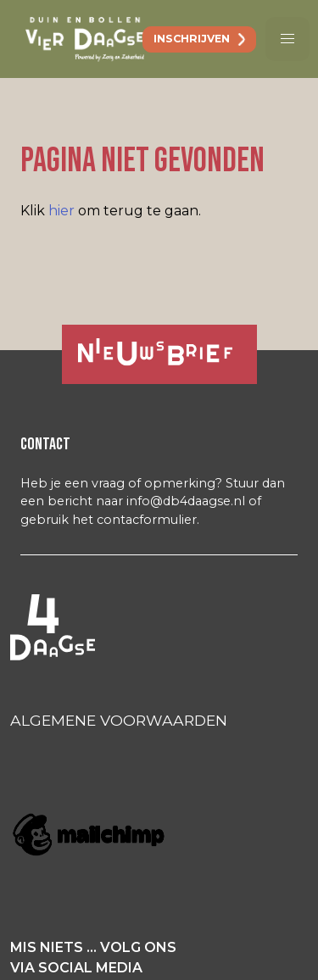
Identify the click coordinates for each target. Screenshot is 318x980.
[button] (287, 39)
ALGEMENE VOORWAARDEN (119, 720)
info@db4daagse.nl (186, 501)
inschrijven (192, 39)
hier (61, 211)
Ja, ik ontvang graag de (147, 352)
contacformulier (147, 520)
